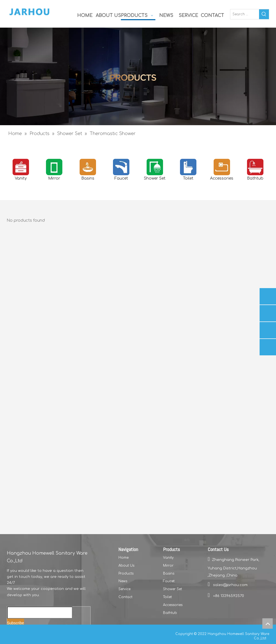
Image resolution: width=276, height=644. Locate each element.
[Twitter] (29, 633)
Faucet (169, 581)
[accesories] (222, 167)
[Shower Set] (155, 167)
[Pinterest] (57, 633)
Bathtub (170, 613)
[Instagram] (48, 633)
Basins (169, 573)
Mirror (168, 566)
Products (126, 573)
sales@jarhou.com (230, 585)
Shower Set (172, 589)
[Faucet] (121, 167)
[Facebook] (11, 633)
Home (124, 558)
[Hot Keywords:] (264, 14)
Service (124, 589)
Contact (125, 597)
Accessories (173, 605)
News (123, 581)
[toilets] (188, 167)
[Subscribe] (16, 623)
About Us (126, 566)
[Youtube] (39, 633)
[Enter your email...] (40, 613)
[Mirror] (54, 167)
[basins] (88, 167)
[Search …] (245, 14)
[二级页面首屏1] (138, 76)
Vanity (168, 558)
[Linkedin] (20, 633)
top (268, 623)
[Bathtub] (255, 167)
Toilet (167, 597)
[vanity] (21, 167)
